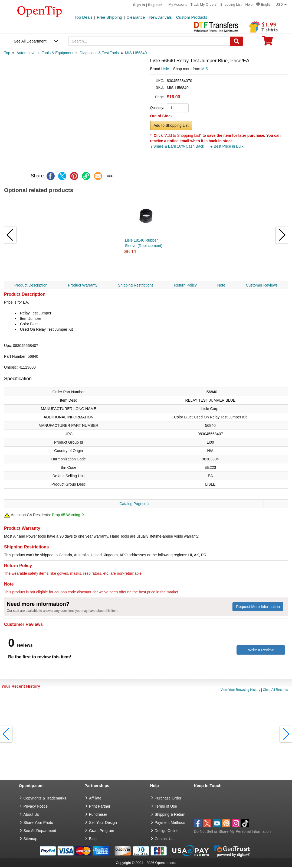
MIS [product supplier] (205, 69)
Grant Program (102, 831)
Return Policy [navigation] (185, 285)
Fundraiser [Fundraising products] (98, 814)
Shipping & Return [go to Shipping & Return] (170, 814)
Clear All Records (275, 690)
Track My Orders (204, 4)
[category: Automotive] (26, 53)
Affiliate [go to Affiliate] (95, 798)
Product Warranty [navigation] (83, 285)
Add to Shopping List (171, 125)
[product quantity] (178, 108)
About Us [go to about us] (31, 814)
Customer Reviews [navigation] (262, 285)
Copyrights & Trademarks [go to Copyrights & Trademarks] (45, 798)
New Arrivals (160, 17)
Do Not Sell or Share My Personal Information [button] (232, 831)
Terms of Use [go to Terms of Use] (166, 806)
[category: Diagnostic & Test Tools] (99, 53)
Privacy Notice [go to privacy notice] (36, 806)
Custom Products (192, 17)
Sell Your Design (103, 823)
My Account (178, 4)
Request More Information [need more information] (258, 607)
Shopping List (231, 4)
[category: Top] (7, 53)
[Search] (237, 41)
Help (249, 4)
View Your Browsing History (240, 690)
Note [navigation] (221, 285)
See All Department (30, 41)
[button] (271, 4)
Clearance (136, 17)
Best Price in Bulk (227, 146)
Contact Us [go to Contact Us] (164, 839)
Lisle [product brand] (165, 69)
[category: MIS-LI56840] (136, 53)
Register (155, 5)
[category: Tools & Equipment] (58, 53)
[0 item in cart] (267, 42)
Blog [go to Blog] (93, 839)
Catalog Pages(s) (134, 504)
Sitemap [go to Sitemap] (30, 839)
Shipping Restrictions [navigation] (136, 285)
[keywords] (149, 41)
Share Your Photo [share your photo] (38, 823)
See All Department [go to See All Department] (40, 831)
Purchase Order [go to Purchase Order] (168, 798)
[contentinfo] (40, 11)
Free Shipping (109, 17)
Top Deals (83, 17)
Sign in (139, 5)
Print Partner (100, 806)
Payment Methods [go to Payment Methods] (170, 823)
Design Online (167, 831)
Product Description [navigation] (31, 285)
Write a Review (261, 650)
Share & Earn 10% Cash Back (178, 146)
